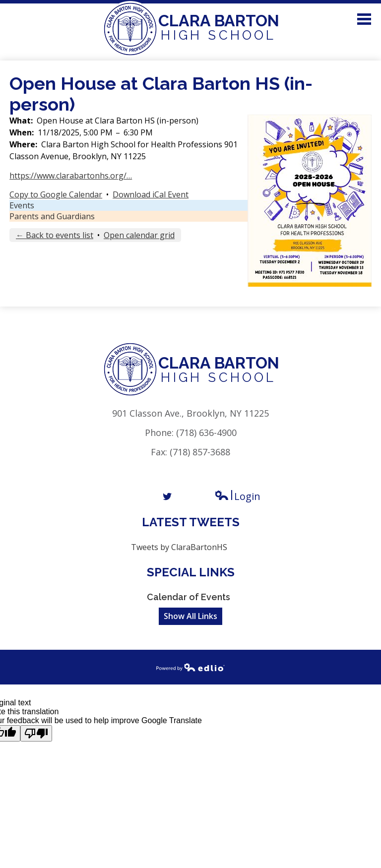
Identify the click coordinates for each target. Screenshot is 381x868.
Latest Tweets (191, 522)
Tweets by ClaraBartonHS (179, 547)
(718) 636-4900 (206, 433)
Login (237, 496)
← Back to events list (55, 235)
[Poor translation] (36, 733)
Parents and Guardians (52, 216)
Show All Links (190, 616)
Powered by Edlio (190, 667)
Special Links (191, 572)
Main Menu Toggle (364, 19)
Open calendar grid (139, 235)
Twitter (167, 496)
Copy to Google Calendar (56, 194)
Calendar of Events (189, 597)
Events (22, 205)
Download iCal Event (151, 194)
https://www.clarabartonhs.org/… (71, 176)
